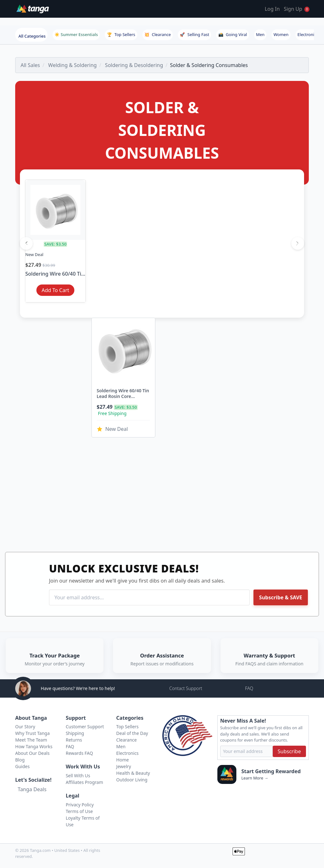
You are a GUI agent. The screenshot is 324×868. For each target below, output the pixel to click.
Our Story (25, 727)
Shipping (75, 733)
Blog (20, 760)
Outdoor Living (132, 780)
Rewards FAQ (79, 753)
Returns (74, 740)
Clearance (158, 34)
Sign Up (293, 9)
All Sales (30, 65)
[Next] (298, 243)
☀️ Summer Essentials (76, 34)
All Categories (32, 36)
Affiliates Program (84, 782)
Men (260, 34)
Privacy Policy (80, 805)
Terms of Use (79, 811)
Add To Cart (55, 290)
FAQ (249, 688)
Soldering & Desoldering (134, 65)
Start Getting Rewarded (271, 771)
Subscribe (289, 751)
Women (281, 34)
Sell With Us (78, 776)
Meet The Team (31, 740)
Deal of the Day (132, 733)
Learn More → (255, 778)
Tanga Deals (32, 789)
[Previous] (26, 243)
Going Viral (233, 34)
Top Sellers (121, 34)
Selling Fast (194, 34)
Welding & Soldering (72, 65)
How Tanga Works (34, 746)
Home (122, 760)
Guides (22, 766)
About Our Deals (32, 753)
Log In (272, 9)
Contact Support (186, 688)
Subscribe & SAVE (281, 597)
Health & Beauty (133, 773)
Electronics (308, 34)
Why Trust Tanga (32, 733)
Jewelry (124, 766)
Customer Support (85, 727)
